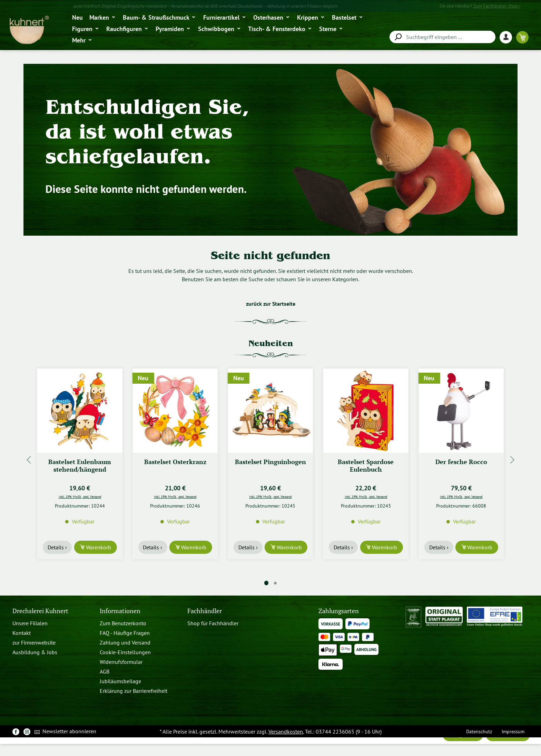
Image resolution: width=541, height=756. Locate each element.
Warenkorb (98, 547)
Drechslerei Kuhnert (40, 611)
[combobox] (442, 37)
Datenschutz (479, 731)
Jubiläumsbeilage (120, 681)
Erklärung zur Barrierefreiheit (134, 691)
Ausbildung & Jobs (35, 652)
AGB (105, 671)
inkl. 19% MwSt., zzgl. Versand (80, 497)
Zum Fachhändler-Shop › (497, 6)
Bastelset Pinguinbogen (270, 462)
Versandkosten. (286, 732)
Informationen (120, 611)
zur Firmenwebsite (34, 642)
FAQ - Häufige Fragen (125, 633)
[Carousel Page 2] (275, 583)
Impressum (513, 731)
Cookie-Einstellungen (125, 652)
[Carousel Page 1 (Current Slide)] (266, 583)
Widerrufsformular (121, 662)
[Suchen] (398, 37)
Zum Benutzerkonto (123, 623)
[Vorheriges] (29, 460)
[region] (270, 460)
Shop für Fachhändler (213, 623)
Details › (57, 547)
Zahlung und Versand (125, 642)
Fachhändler (205, 611)
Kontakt (22, 633)
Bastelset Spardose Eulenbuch (366, 466)
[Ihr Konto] (508, 37)
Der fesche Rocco (461, 462)
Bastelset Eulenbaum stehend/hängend (80, 466)
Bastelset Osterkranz (175, 462)
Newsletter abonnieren (65, 732)
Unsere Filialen (30, 623)
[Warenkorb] (522, 37)
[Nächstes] (512, 460)
